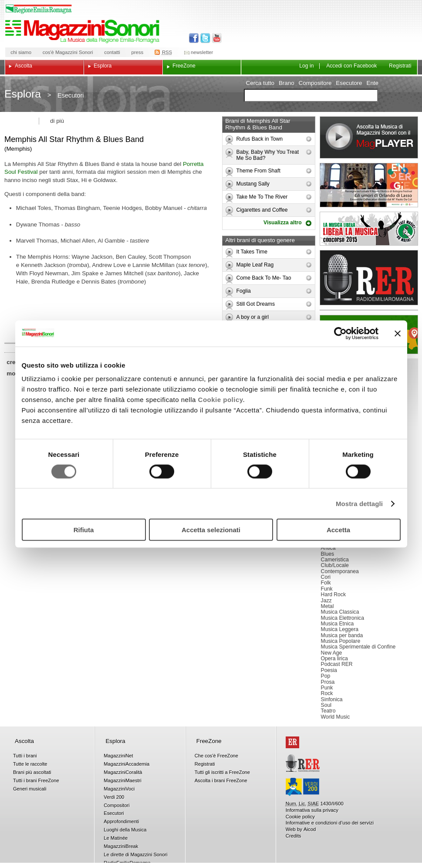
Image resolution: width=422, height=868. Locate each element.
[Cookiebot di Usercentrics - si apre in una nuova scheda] (340, 333)
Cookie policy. (222, 400)
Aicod (310, 829)
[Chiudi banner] (398, 333)
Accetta (338, 530)
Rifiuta (84, 530)
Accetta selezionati (211, 530)
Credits (294, 836)
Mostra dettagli (359, 503)
